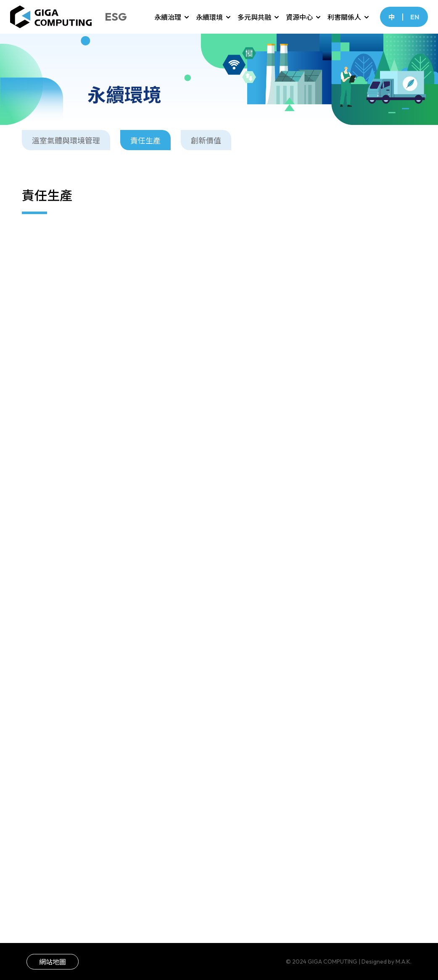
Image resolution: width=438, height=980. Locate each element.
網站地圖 (53, 962)
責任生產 (145, 143)
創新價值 (206, 143)
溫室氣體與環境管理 (66, 143)
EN (415, 17)
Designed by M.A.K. (387, 961)
